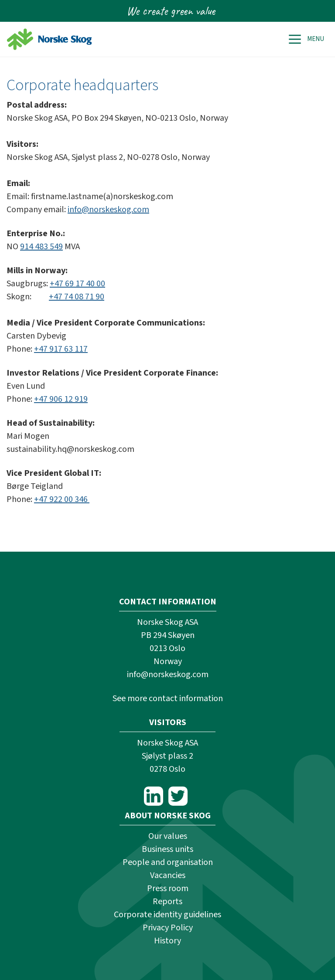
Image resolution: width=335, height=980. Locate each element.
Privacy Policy (168, 928)
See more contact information (168, 699)
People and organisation (168, 862)
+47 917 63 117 (61, 349)
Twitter (178, 796)
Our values (168, 836)
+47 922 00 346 (62, 499)
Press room (168, 888)
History (167, 941)
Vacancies (168, 875)
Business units (167, 849)
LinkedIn (154, 796)
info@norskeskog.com (108, 210)
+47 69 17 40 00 (77, 284)
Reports (167, 902)
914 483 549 (41, 247)
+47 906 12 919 (61, 399)
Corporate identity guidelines (167, 915)
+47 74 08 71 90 (77, 297)
